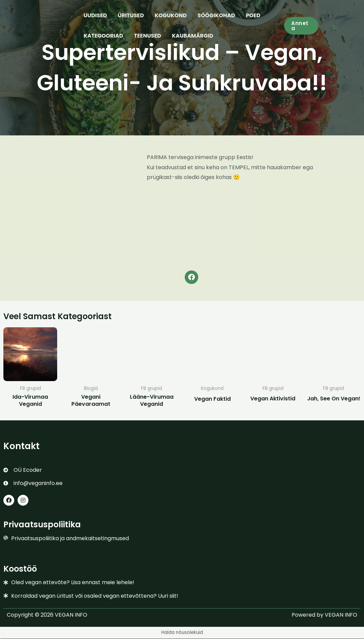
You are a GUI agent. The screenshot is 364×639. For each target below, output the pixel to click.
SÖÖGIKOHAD (216, 15)
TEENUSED (147, 36)
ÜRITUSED (131, 15)
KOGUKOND (171, 15)
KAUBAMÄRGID (192, 36)
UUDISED (95, 15)
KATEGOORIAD (103, 36)
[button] (301, 26)
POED (253, 15)
